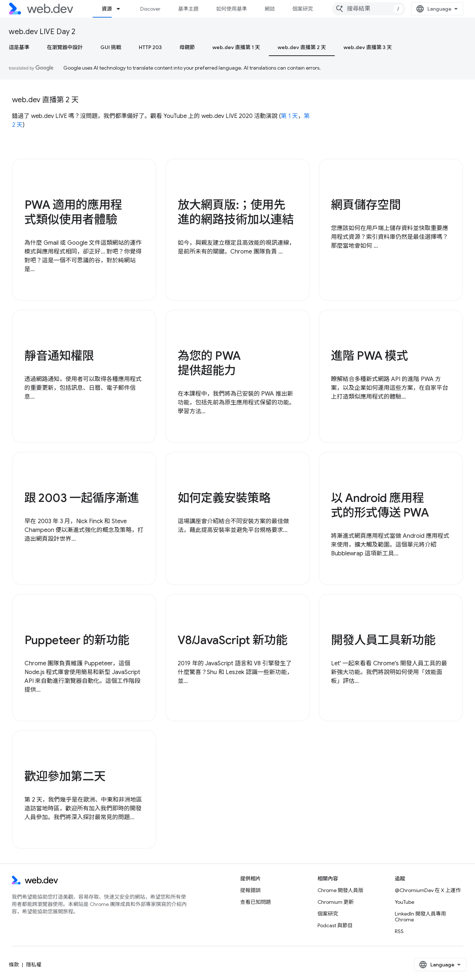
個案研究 (303, 9)
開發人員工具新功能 (383, 640)
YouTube (405, 902)
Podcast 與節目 (335, 925)
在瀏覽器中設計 (65, 47)
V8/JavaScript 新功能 (233, 640)
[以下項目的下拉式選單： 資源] (122, 9)
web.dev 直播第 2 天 (45, 100)
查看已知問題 (256, 902)
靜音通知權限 (59, 356)
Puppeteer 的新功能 (77, 640)
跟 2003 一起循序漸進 (82, 498)
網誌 (270, 9)
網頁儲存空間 (366, 205)
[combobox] (369, 9)
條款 (14, 965)
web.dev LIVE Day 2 (42, 32)
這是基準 (19, 47)
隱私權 (34, 965)
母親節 (187, 47)
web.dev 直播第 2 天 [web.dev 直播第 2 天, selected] (302, 47)
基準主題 (188, 9)
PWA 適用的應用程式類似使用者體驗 (73, 212)
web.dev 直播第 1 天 (236, 47)
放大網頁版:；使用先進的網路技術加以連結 (236, 212)
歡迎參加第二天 (65, 776)
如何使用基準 (231, 9)
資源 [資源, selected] (107, 9)
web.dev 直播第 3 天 (368, 47)
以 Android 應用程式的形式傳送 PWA (380, 505)
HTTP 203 (150, 47)
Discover (150, 9)
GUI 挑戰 (111, 47)
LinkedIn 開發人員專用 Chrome (420, 917)
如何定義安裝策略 (224, 498)
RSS (399, 931)
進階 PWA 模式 (370, 356)
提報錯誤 (251, 890)
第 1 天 (290, 116)
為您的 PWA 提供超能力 (209, 363)
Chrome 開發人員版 (340, 890)
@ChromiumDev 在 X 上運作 (428, 890)
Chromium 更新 (336, 902)
